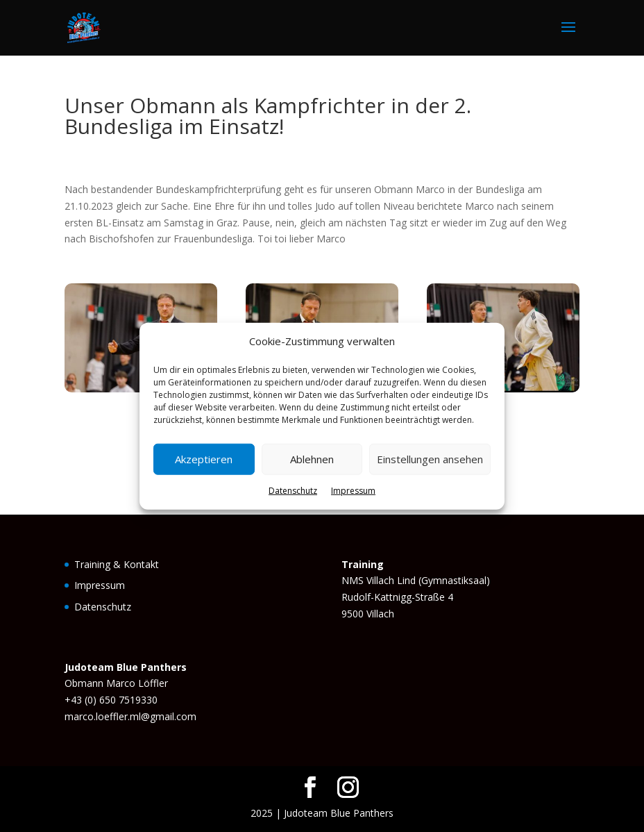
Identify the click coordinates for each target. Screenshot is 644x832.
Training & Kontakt (117, 564)
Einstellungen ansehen (430, 459)
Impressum (353, 491)
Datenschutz (293, 491)
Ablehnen (312, 459)
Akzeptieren (204, 459)
